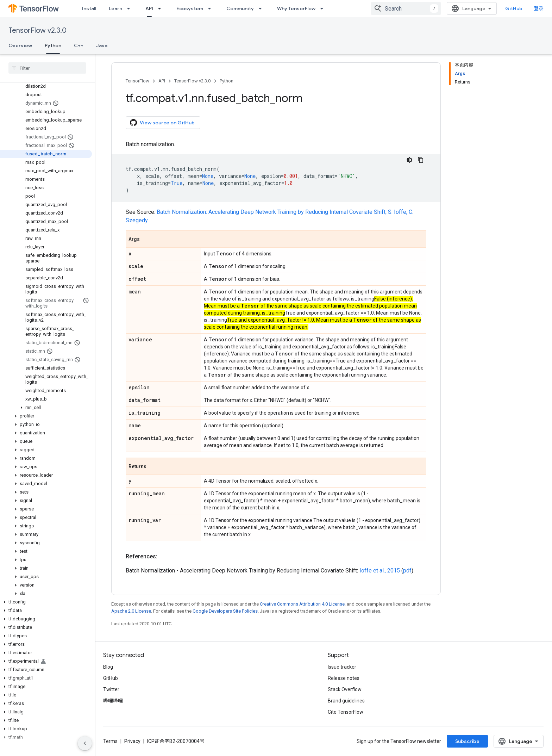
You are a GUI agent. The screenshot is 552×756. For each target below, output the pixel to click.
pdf (407, 571)
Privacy (132, 741)
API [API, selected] (149, 8)
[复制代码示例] (421, 160)
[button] (46, 408)
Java (102, 45)
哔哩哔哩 (113, 701)
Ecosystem (190, 8)
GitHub (514, 8)
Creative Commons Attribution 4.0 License (302, 604)
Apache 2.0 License (131, 611)
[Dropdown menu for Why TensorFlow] (324, 8)
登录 (539, 8)
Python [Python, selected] (53, 45)
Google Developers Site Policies (225, 611)
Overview (20, 45)
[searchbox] (47, 68)
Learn (115, 8)
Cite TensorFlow (346, 712)
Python (227, 81)
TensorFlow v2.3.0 (37, 30)
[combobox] (406, 8)
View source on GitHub (162, 123)
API (162, 81)
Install (89, 8)
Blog (108, 667)
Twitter (111, 689)
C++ (79, 45)
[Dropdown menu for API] (162, 8)
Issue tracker (342, 667)
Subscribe (467, 741)
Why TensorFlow (296, 8)
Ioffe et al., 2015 (380, 571)
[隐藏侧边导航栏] (85, 743)
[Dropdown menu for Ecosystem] (212, 8)
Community (240, 8)
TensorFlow (137, 81)
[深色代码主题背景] (409, 160)
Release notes (344, 678)
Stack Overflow (345, 689)
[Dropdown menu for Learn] (131, 8)
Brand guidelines (346, 701)
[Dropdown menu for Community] (262, 8)
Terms (110, 741)
